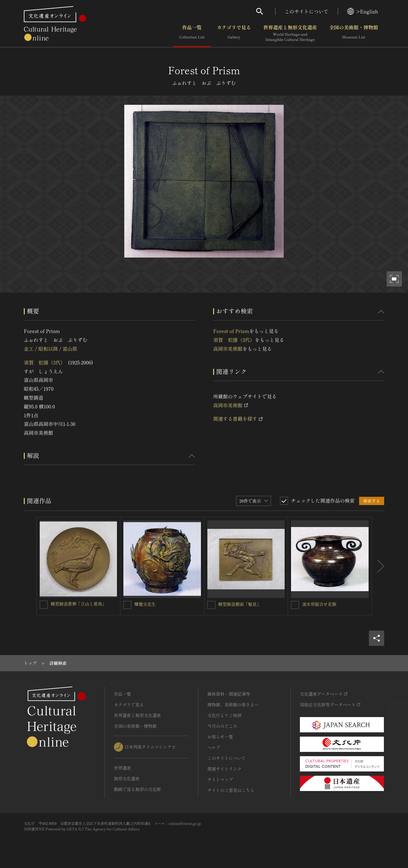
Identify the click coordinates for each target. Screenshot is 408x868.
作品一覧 (192, 33)
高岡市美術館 (228, 349)
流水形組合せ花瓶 (319, 604)
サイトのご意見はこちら (231, 790)
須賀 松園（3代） (45, 362)
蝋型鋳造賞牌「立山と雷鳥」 (78, 604)
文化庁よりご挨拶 (224, 715)
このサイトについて (307, 11)
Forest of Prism (231, 331)
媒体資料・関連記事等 (229, 694)
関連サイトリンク (224, 769)
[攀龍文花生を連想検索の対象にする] (127, 605)
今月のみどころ (222, 726)
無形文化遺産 (127, 778)
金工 (29, 349)
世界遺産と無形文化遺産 (290, 33)
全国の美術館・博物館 (354, 33)
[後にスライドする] (378, 566)
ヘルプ (214, 747)
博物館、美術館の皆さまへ (233, 705)
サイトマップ (220, 779)
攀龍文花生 (145, 604)
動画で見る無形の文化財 (137, 789)
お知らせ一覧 (220, 737)
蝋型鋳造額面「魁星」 (240, 604)
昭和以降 (48, 349)
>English (363, 11)
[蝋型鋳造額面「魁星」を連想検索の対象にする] (211, 605)
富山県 (70, 349)
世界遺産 (122, 768)
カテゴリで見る (234, 33)
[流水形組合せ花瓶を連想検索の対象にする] (295, 605)
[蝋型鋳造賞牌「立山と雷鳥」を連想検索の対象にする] (44, 605)
